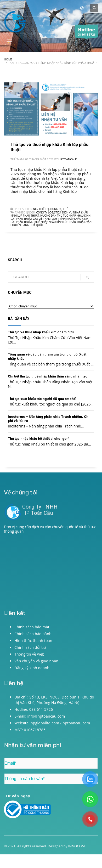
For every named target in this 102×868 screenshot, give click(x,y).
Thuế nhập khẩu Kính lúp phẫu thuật (59, 222)
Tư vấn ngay (18, 796)
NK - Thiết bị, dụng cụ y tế (51, 209)
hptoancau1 (68, 159)
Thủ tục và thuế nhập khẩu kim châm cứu (41, 332)
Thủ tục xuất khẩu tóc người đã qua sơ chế (42, 399)
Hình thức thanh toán (33, 641)
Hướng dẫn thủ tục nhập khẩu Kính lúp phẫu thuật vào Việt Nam (50, 217)
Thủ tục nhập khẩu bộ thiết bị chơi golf (38, 439)
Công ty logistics (48, 212)
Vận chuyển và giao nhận (36, 661)
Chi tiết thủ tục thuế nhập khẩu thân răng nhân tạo (48, 376)
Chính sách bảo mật (32, 627)
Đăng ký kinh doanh (32, 668)
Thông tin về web (29, 654)
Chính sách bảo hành (33, 634)
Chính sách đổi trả (30, 647)
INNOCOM (77, 846)
